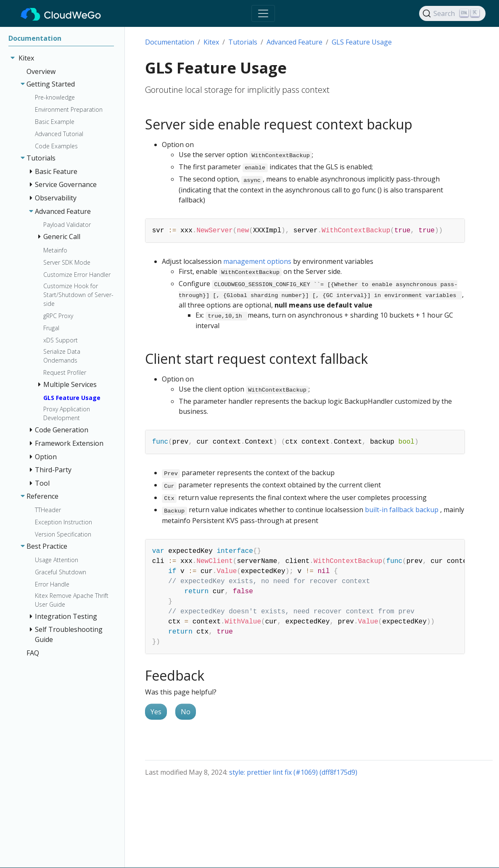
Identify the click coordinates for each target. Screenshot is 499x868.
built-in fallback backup (403, 510)
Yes (156, 712)
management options (257, 261)
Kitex (211, 42)
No (186, 712)
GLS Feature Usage (362, 42)
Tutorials (243, 42)
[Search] (452, 13)
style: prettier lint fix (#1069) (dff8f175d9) (293, 772)
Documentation (170, 42)
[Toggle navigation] (263, 13)
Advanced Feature (294, 42)
